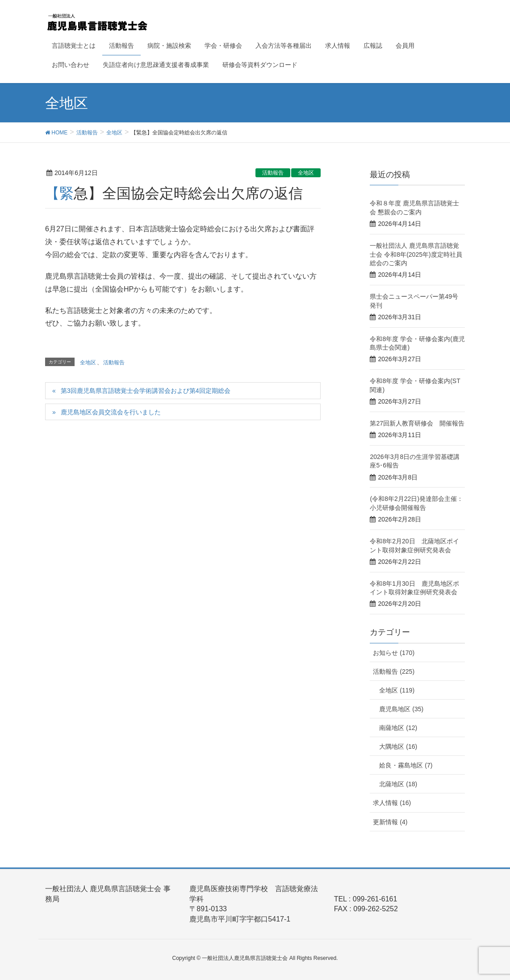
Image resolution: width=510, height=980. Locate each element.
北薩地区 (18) (398, 784)
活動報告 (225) (394, 671)
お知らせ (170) (394, 653)
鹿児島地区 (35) (401, 709)
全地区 (306, 173)
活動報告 (273, 173)
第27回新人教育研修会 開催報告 (417, 423)
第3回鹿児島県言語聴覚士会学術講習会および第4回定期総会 (146, 391)
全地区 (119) (397, 690)
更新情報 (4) (390, 822)
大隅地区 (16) (398, 746)
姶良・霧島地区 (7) (406, 765)
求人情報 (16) (392, 803)
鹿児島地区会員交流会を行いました (111, 412)
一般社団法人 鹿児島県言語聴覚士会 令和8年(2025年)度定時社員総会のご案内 (416, 254)
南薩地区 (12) (398, 728)
